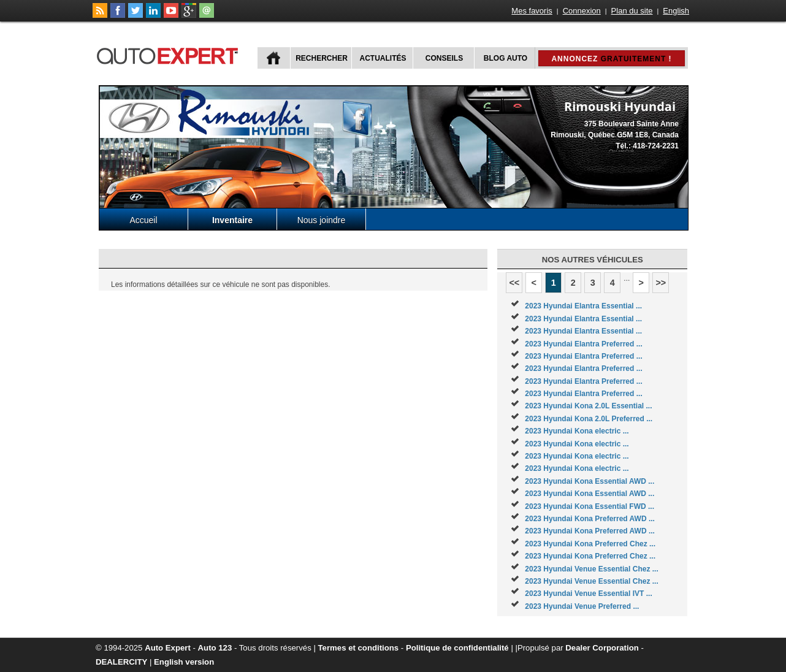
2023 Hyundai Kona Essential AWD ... (589, 481)
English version (184, 662)
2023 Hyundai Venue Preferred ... (582, 606)
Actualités (383, 58)
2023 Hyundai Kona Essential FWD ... (589, 506)
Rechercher (322, 58)
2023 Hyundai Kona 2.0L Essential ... (588, 406)
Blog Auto (506, 58)
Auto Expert (168, 648)
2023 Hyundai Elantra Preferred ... (583, 344)
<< (514, 283)
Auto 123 (215, 648)
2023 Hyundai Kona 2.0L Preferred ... (589, 419)
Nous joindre (322, 220)
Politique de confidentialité (457, 648)
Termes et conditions (359, 648)
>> (661, 283)
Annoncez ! (611, 59)
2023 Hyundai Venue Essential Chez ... (591, 569)
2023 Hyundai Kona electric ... (577, 431)
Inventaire (232, 220)
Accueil (143, 220)
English (676, 11)
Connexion (582, 11)
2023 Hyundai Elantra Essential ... (583, 306)
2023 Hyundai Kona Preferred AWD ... (590, 519)
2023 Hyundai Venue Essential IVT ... (588, 594)
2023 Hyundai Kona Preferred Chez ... (590, 544)
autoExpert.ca (170, 54)
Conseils (444, 58)
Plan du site (632, 11)
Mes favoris (532, 11)
